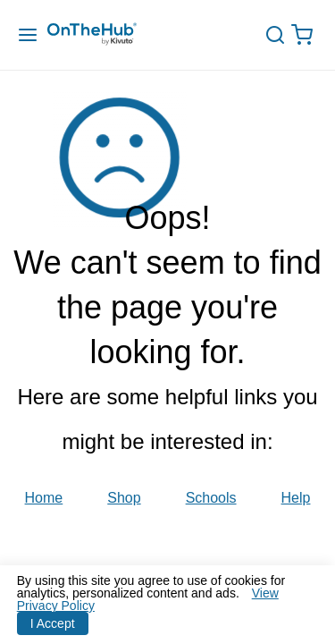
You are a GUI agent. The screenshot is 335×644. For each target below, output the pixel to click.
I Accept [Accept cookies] (53, 623)
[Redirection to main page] (110, 35)
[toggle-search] (281, 35)
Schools (211, 498)
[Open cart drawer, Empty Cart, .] (306, 35)
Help (296, 498)
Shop (124, 498)
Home (44, 498)
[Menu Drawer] (28, 35)
